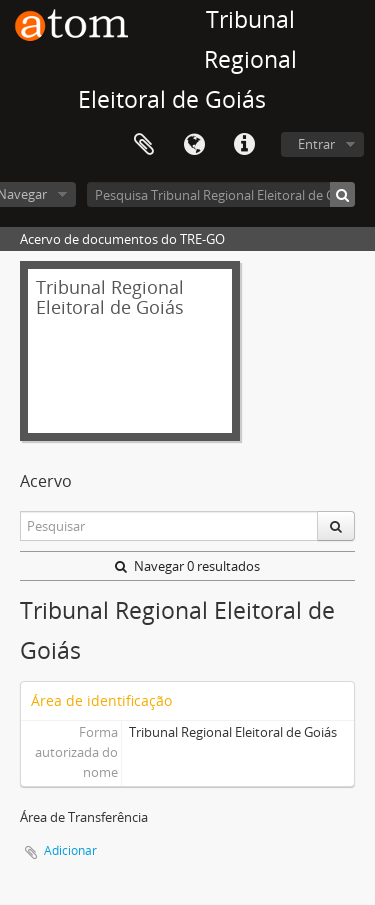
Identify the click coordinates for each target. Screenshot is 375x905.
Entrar (316, 144)
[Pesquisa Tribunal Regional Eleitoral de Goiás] (221, 194)
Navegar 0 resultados (187, 566)
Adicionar (70, 850)
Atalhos (244, 145)
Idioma (194, 145)
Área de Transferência (144, 145)
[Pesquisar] (342, 194)
